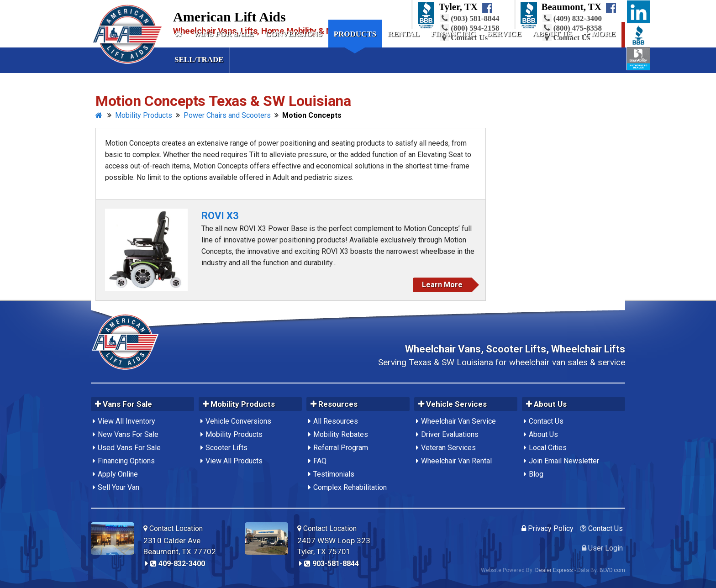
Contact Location (173, 528)
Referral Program (341, 448)
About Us (553, 34)
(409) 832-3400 (572, 18)
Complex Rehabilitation (350, 487)
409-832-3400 (178, 564)
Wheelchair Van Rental (456, 461)
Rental (404, 34)
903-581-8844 (332, 564)
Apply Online (118, 474)
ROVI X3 (220, 216)
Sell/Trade (199, 60)
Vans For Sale (224, 34)
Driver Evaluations (450, 434)
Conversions (294, 34)
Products (355, 34)
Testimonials (334, 474)
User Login (602, 548)
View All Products (234, 461)
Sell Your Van (118, 487)
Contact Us (546, 421)
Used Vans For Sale (129, 448)
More (600, 34)
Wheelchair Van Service (458, 421)
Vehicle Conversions (238, 421)
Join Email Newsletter (564, 461)
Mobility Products (234, 434)
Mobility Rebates (341, 434)
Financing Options (126, 461)
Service (504, 34)
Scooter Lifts (226, 448)
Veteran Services (448, 448)
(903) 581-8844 (469, 18)
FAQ (320, 461)
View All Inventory (126, 421)
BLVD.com (612, 570)
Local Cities (548, 448)
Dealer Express (554, 570)
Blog (536, 474)
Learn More (442, 285)
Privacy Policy (548, 528)
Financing (453, 34)
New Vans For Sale (128, 434)
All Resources (336, 421)
